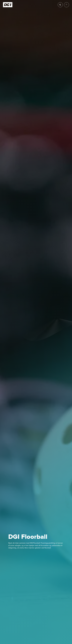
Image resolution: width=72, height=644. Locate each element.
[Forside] (8, 5)
